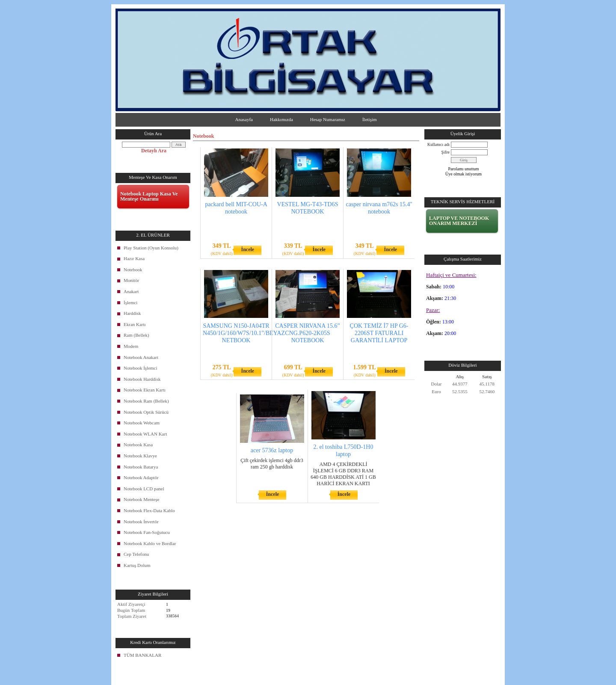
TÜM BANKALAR (142, 655)
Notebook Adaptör (141, 477)
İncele (247, 249)
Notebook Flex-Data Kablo (149, 510)
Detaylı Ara (154, 151)
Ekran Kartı (135, 324)
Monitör (131, 280)
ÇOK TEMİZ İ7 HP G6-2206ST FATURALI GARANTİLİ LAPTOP (379, 333)
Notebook (133, 270)
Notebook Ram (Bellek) (146, 401)
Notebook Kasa (138, 445)
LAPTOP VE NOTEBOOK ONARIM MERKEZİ (459, 221)
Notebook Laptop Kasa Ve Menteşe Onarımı (149, 196)
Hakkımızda (281, 119)
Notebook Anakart (141, 357)
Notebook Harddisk (142, 379)
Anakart (131, 291)
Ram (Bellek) (136, 335)
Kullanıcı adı (438, 144)
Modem (131, 346)
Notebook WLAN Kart (145, 434)
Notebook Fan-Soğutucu (147, 532)
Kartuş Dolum (137, 565)
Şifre (446, 152)
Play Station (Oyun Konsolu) (151, 248)
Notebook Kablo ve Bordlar (150, 543)
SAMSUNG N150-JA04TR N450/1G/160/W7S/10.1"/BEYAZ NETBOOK (244, 333)
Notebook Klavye (140, 456)
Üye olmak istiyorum (463, 174)
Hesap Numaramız (328, 119)
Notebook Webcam (142, 423)
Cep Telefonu (136, 554)
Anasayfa (244, 119)
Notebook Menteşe (141, 499)
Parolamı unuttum (464, 169)
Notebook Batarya (141, 467)
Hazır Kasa (134, 258)
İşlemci (130, 302)
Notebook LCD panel (144, 489)
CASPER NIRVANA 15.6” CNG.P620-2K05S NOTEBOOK (307, 333)
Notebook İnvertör (141, 522)
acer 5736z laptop (272, 450)
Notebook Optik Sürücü (146, 412)
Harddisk (132, 313)
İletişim (370, 119)
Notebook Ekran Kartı (145, 390)
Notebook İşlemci (141, 368)
